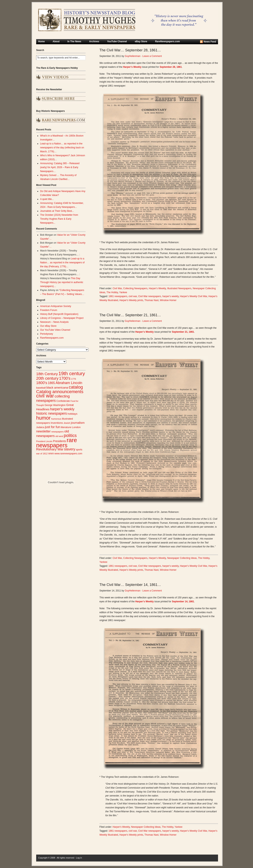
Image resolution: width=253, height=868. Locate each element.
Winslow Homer (168, 300)
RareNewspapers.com (168, 41)
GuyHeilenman (133, 56)
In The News (74, 41)
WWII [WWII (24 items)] (51, 454)
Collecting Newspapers (135, 288)
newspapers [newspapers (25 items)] (57, 432)
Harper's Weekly (157, 288)
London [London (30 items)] (76, 427)
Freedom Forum (49, 310)
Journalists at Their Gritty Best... (57, 211)
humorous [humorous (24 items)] (56, 419)
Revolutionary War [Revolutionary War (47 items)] (50, 449)
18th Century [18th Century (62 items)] (47, 374)
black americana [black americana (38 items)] (57, 387)
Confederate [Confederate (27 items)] (63, 401)
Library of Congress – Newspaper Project (62, 318)
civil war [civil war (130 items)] (45, 396)
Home (41, 41)
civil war (133, 296)
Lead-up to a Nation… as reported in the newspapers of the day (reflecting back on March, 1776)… (62, 148)
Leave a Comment (152, 56)
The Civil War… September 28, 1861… (130, 50)
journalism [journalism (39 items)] (78, 423)
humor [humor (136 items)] (43, 418)
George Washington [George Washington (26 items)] (55, 405)
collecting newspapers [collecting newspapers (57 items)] (53, 398)
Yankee (123, 292)
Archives (94, 41)
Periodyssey (47, 334)
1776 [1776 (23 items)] (74, 379)
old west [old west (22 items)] (59, 436)
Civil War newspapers (150, 296)
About (56, 41)
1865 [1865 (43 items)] (51, 383)
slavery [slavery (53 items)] (70, 449)
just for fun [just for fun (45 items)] (53, 427)
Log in (79, 858)
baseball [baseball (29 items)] (41, 388)
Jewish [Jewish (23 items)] (67, 423)
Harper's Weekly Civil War (194, 296)
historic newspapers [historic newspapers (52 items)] (51, 413)
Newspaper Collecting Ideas (182, 558)
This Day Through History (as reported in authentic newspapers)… (62, 282)
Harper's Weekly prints (131, 300)
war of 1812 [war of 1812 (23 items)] (42, 454)
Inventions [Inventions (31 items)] (57, 423)
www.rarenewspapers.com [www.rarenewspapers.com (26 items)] (68, 454)
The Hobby (112, 292)
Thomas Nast (152, 300)
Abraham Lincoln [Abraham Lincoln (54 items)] (69, 383)
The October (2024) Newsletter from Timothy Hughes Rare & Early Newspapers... (59, 219)
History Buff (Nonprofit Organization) (59, 314)
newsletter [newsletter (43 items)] (43, 431)
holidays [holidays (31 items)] (73, 414)
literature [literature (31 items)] (66, 427)
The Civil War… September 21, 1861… (130, 315)
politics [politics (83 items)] (70, 436)
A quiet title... (47, 199)
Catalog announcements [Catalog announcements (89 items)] (60, 392)
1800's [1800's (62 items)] (42, 383)
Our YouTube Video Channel (55, 330)
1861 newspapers (118, 296)
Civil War (117, 288)
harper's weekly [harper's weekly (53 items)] (62, 409)
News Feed (210, 42)
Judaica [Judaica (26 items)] (40, 427)
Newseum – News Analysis (54, 322)
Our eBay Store (48, 326)
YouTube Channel (117, 41)
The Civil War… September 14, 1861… (130, 585)
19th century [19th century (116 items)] (72, 373)
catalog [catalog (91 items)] (76, 387)
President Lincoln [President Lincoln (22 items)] (44, 441)
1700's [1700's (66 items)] (65, 378)
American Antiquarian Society (56, 306)
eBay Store (141, 41)
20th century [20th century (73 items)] (47, 378)
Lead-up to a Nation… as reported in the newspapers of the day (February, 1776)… (62, 263)
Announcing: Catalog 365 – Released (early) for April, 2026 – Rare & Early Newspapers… (60, 167)
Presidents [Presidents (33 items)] (59, 441)
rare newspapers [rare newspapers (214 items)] (57, 443)
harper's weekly (170, 296)
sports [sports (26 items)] (79, 450)
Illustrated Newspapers (179, 288)
